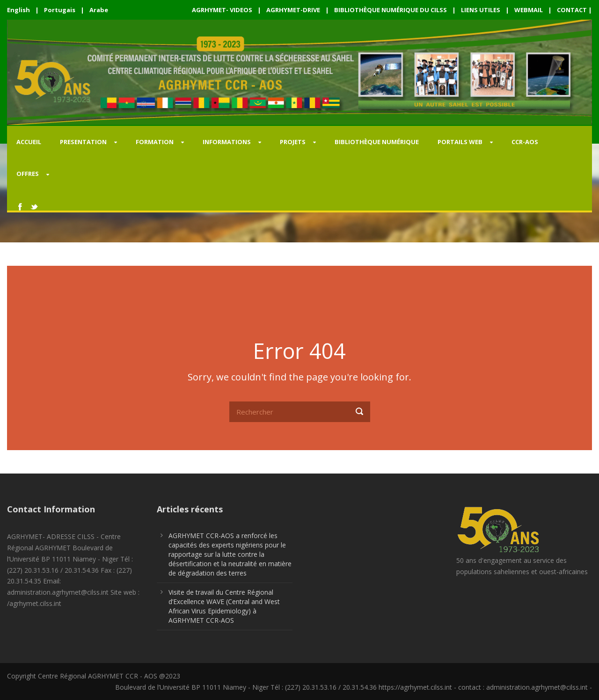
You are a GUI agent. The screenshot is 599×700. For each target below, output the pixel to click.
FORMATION (155, 142)
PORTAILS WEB (460, 142)
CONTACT (572, 10)
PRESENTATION (83, 142)
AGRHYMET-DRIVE (293, 10)
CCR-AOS (525, 142)
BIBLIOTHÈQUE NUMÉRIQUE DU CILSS (391, 10)
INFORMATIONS (227, 142)
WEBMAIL (529, 10)
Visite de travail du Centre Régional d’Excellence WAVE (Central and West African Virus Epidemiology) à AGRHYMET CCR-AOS (224, 606)
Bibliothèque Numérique (377, 142)
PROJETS (293, 142)
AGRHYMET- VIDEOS (222, 10)
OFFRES (28, 174)
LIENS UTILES (481, 10)
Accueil (29, 142)
